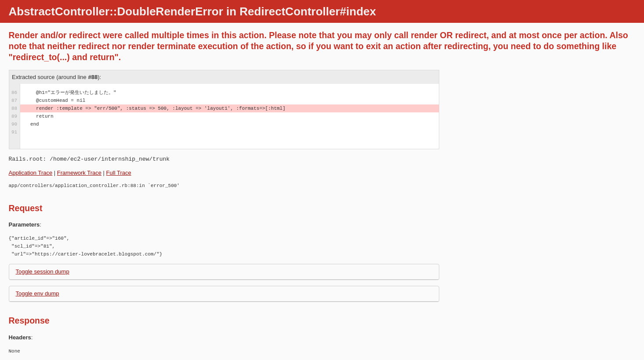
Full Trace (119, 173)
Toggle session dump (43, 272)
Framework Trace (79, 173)
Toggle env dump (38, 293)
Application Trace (31, 173)
